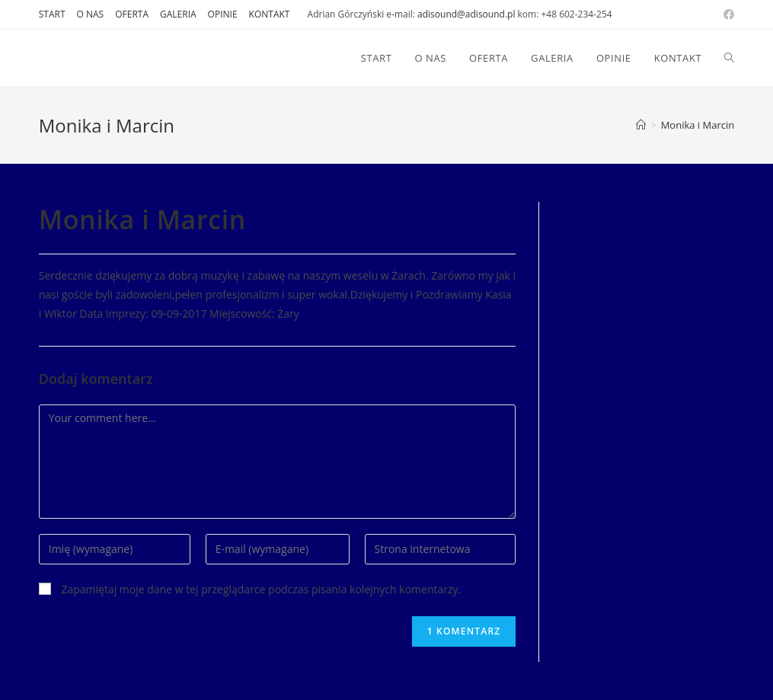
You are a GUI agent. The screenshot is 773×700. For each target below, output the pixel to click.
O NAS (91, 14)
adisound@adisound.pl (466, 14)
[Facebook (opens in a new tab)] (727, 14)
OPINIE (223, 14)
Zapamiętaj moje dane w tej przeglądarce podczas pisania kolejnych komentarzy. (261, 589)
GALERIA (178, 14)
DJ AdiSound (91, 58)
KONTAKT (270, 14)
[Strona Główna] (641, 125)
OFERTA (132, 14)
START (52, 14)
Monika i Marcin (698, 125)
